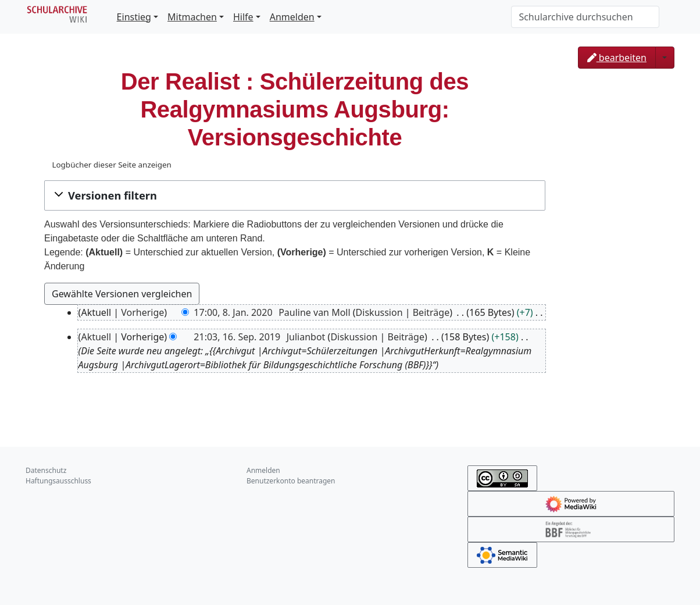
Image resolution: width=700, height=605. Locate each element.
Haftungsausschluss (58, 481)
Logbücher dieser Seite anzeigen (111, 165)
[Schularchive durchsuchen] (585, 17)
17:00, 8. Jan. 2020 (233, 312)
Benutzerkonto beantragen (291, 481)
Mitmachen (192, 17)
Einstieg (134, 17)
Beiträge (431, 312)
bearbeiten (617, 58)
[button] (295, 195)
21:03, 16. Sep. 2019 (237, 337)
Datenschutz (46, 470)
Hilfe (243, 17)
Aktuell (96, 337)
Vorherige (142, 312)
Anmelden (292, 17)
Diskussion (379, 312)
